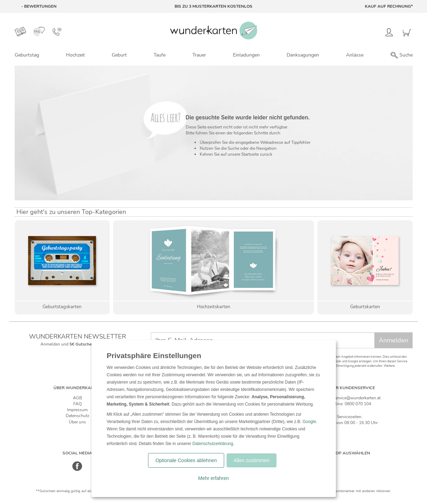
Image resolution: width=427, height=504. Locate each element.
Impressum (77, 410)
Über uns (77, 422)
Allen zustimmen (252, 460)
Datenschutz (78, 416)
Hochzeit (75, 55)
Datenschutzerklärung (213, 444)
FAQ (78, 404)
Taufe (160, 55)
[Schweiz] (342, 463)
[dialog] (214, 418)
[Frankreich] (372, 463)
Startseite (250, 154)
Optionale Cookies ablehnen (186, 460)
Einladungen (246, 55)
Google (309, 422)
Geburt (119, 55)
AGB (78, 398)
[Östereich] (357, 463)
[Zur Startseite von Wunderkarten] (214, 31)
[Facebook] (77, 470)
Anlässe (355, 55)
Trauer (199, 55)
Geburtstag (27, 55)
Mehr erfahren (214, 478)
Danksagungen (303, 55)
